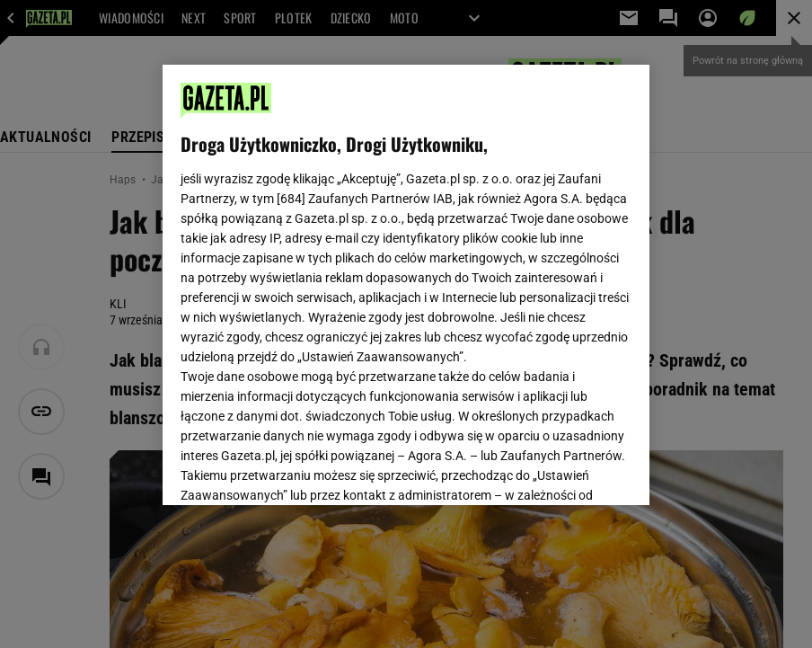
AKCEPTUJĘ (571, 470)
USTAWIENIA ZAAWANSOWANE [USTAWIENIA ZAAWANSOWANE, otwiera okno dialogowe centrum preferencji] (298, 469)
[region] (406, 285)
